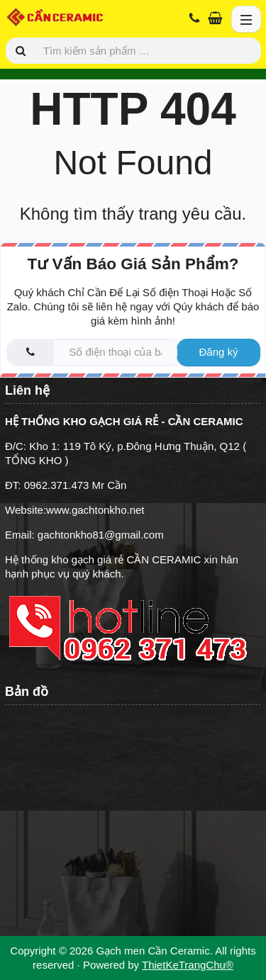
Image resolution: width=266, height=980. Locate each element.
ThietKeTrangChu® (188, 965)
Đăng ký (218, 352)
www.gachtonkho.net (95, 510)
